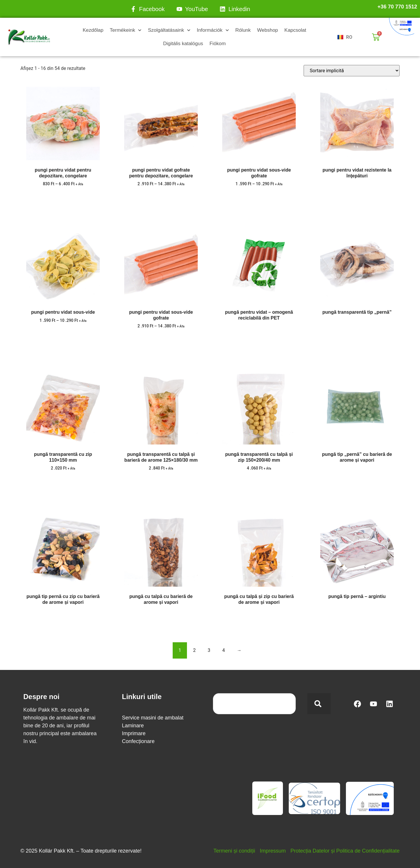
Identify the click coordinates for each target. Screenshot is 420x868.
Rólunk (243, 30)
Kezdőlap (93, 30)
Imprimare (134, 733)
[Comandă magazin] (352, 71)
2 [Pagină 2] (194, 650)
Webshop (268, 30)
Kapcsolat (295, 30)
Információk (213, 30)
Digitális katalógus (183, 44)
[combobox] (254, 704)
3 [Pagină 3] (209, 650)
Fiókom (218, 44)
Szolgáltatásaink (169, 30)
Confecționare (138, 741)
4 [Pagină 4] (224, 650)
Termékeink (126, 30)
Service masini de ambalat (153, 718)
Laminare (133, 726)
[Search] (319, 704)
